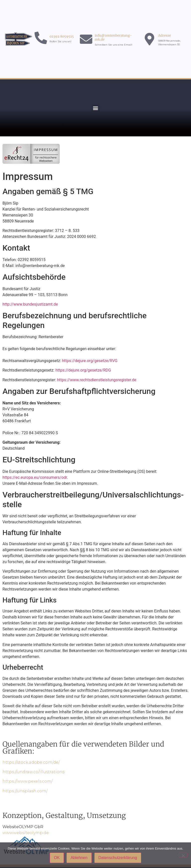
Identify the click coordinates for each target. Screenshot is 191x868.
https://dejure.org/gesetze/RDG (83, 370)
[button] (96, 108)
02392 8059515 (62, 36)
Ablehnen (79, 858)
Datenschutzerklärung (118, 858)
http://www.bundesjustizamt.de (30, 304)
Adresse (165, 35)
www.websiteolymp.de (26, 833)
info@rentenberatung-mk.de (113, 37)
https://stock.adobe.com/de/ (31, 762)
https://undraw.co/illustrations (33, 772)
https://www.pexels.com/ (27, 781)
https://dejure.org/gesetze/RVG (90, 361)
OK (57, 858)
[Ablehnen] (183, 855)
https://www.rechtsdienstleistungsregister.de (97, 380)
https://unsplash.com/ (25, 791)
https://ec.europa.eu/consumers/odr (35, 477)
